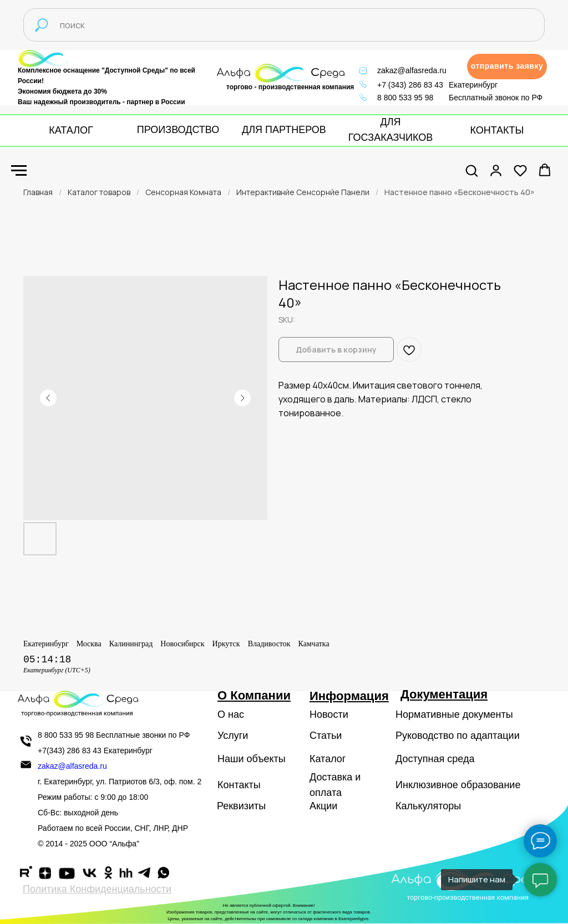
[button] (507, 67)
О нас (231, 714)
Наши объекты (252, 759)
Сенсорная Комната (183, 192)
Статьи (326, 736)
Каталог (328, 759)
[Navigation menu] (19, 171)
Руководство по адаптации (458, 736)
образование (491, 785)
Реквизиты (241, 806)
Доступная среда (435, 759)
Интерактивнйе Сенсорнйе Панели (303, 192)
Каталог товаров (99, 192)
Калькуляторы (428, 806)
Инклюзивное (427, 785)
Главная (38, 192)
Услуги (233, 736)
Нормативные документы (454, 714)
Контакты (239, 785)
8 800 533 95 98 (405, 98)
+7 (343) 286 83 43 (410, 85)
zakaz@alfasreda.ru (412, 70)
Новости (329, 714)
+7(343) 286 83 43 (70, 751)
